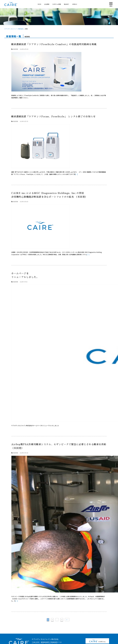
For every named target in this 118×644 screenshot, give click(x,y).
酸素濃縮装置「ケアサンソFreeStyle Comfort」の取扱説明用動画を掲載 (54, 44)
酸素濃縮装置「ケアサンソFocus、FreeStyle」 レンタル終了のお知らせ (53, 117)
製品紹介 (67, 4)
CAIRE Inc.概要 (57, 4)
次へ (67, 620)
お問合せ (75, 4)
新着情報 (15, 49)
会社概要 (47, 4)
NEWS (39, 4)
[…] (76, 174)
